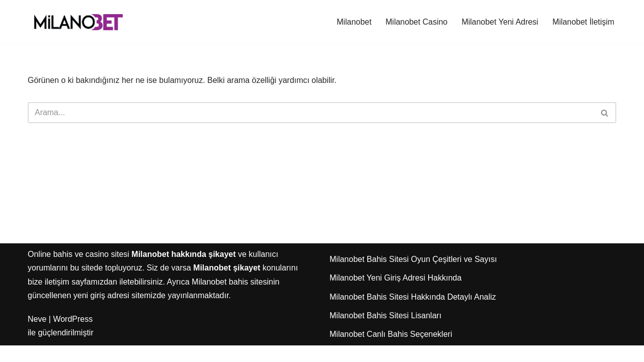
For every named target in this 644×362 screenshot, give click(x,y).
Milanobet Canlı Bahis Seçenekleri (391, 351)
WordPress (73, 336)
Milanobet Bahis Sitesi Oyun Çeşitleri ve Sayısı (413, 276)
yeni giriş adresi (101, 311)
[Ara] (311, 113)
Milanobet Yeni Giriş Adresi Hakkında (395, 294)
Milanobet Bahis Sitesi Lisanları (385, 332)
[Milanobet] (78, 22)
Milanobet (353, 22)
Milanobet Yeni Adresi (499, 22)
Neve (37, 336)
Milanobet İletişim (583, 22)
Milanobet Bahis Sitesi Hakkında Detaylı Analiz (413, 313)
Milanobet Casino (416, 22)
